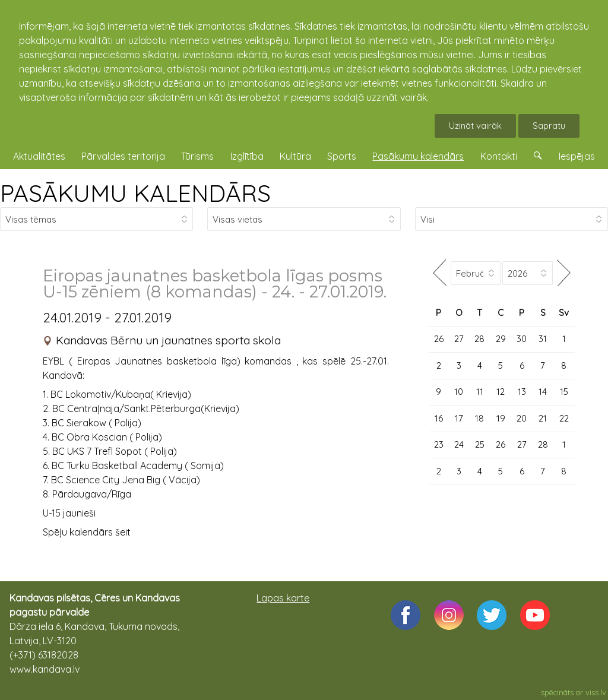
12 (501, 392)
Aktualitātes (39, 156)
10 (459, 392)
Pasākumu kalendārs (418, 156)
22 (564, 418)
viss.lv (596, 692)
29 (501, 339)
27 (459, 339)
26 (439, 339)
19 (501, 418)
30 (522, 339)
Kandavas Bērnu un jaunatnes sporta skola (168, 340)
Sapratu (549, 126)
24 (459, 444)
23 (439, 444)
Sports (342, 156)
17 (459, 418)
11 (480, 392)
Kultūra (295, 156)
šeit (123, 532)
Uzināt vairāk (475, 126)
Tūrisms (197, 156)
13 (522, 392)
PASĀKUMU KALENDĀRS (135, 193)
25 (480, 444)
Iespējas (577, 156)
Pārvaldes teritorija (123, 156)
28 (479, 339)
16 (439, 418)
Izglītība (247, 156)
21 (543, 418)
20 (522, 418)
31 (543, 339)
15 (564, 392)
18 (479, 418)
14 (543, 392)
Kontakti (499, 156)
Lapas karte (283, 598)
